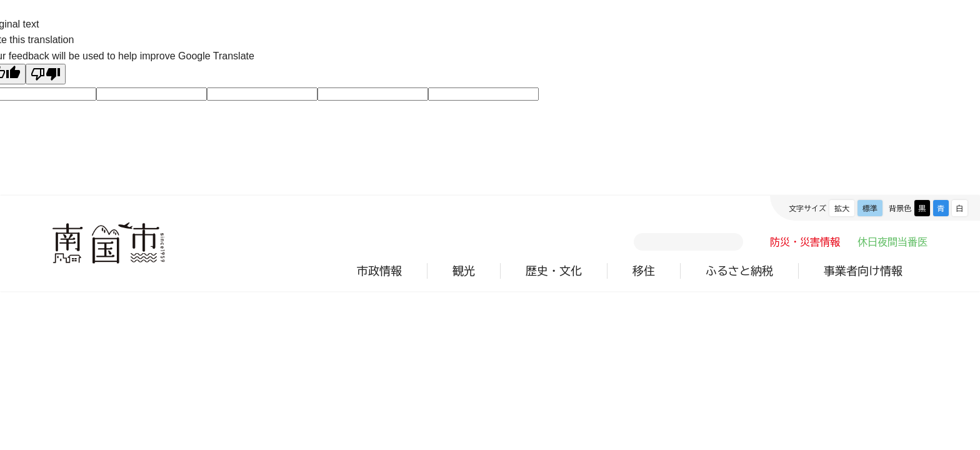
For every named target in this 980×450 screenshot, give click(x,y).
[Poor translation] (46, 74)
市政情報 (379, 271)
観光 (464, 271)
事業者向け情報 (863, 271)
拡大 (842, 208)
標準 (870, 208)
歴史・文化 (554, 271)
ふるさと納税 (739, 271)
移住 (644, 271)
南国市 (109, 244)
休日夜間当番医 (892, 242)
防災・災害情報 (805, 242)
